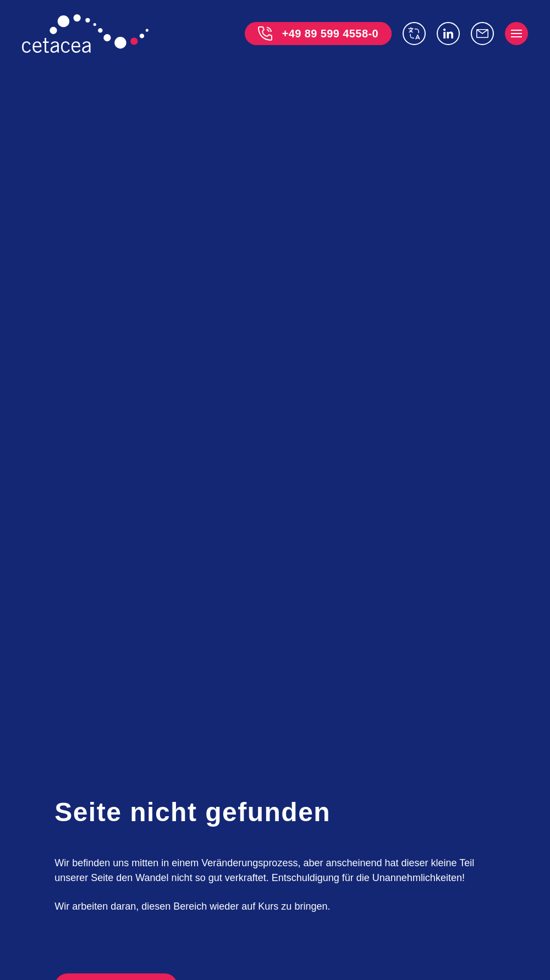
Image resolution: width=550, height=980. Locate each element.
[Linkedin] (448, 34)
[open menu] (516, 34)
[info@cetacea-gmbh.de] (482, 34)
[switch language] (414, 34)
